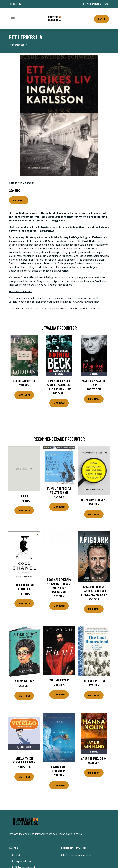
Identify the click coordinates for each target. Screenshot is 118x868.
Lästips (18, 855)
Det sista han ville (24, 381)
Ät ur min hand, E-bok (94, 758)
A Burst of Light (24, 681)
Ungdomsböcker (24, 861)
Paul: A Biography (59, 680)
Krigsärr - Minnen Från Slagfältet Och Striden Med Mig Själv (94, 591)
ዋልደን (24, 496)
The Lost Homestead (94, 681)
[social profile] (20, 4)
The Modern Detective (94, 500)
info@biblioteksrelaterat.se (95, 4)
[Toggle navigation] (13, 19)
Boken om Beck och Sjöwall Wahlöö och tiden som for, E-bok (59, 385)
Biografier (28, 183)
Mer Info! (19, 200)
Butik (101, 19)
